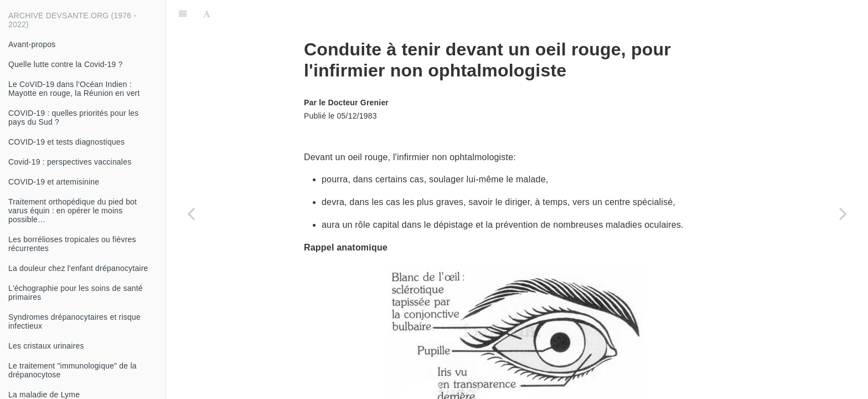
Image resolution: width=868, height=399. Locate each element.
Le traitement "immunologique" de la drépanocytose (73, 370)
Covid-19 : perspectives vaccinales (70, 162)
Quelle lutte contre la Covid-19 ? (66, 64)
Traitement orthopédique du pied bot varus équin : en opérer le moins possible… (73, 211)
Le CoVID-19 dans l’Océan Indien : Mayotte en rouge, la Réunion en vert (74, 89)
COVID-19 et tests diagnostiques (66, 142)
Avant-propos (32, 44)
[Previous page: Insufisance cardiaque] (191, 213)
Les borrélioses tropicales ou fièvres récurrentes (72, 244)
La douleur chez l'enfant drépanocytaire (78, 268)
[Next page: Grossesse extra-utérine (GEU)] (843, 213)
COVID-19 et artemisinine (54, 182)
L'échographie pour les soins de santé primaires (76, 293)
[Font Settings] (207, 14)
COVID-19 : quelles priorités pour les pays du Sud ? (73, 117)
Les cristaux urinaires (46, 346)
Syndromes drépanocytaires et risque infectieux (74, 321)
